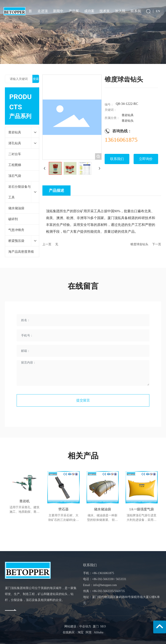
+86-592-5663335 (103, 591)
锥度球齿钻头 (139, 244)
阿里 (89, 632)
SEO (102, 626)
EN (158, 11)
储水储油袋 (102, 509)
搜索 (36, 79)
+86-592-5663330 (103, 579)
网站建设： (72, 626)
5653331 (121, 579)
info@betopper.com (105, 585)
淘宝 (81, 632)
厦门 (96, 626)
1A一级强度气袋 (141, 509)
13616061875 (121, 140)
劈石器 (64, 509)
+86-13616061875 (103, 573)
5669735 (120, 591)
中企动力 (85, 626)
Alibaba (98, 632)
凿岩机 (25, 501)
